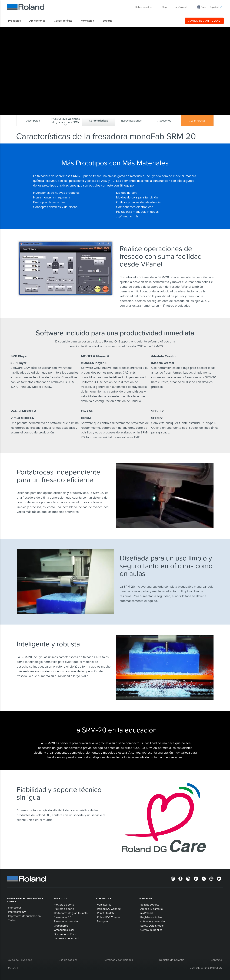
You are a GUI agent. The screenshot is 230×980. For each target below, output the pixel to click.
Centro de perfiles (151, 930)
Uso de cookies (68, 960)
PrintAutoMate (106, 913)
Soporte (146, 899)
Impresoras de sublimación (24, 916)
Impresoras (15, 907)
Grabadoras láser (64, 930)
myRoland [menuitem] (181, 7)
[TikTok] (196, 878)
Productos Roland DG (33, 30)
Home (18, 30)
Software (104, 899)
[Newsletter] (173, 878)
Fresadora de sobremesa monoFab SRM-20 (98, 30)
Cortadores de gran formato (71, 913)
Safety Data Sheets (152, 926)
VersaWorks (104, 904)
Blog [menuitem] (164, 7)
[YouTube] (211, 878)
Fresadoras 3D (63, 917)
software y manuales (153, 921)
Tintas (12, 920)
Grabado (60, 899)
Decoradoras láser (65, 934)
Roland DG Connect (109, 909)
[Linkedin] (219, 878)
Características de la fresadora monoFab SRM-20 (145, 30)
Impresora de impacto (67, 938)
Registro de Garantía (172, 960)
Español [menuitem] (216, 7)
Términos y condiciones (118, 960)
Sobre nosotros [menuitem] (146, 7)
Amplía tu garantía (151, 909)
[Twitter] (204, 878)
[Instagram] (188, 878)
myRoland (146, 913)
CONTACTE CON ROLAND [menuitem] (204, 21)
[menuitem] (16, 21)
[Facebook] (181, 878)
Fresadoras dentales (66, 921)
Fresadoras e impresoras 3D (60, 30)
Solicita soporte (150, 904)
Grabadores (61, 926)
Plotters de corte (64, 904)
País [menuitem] (203, 7)
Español (13, 968)
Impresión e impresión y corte (25, 900)
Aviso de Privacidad (20, 960)
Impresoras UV (17, 912)
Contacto (216, 960)
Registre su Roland (152, 917)
